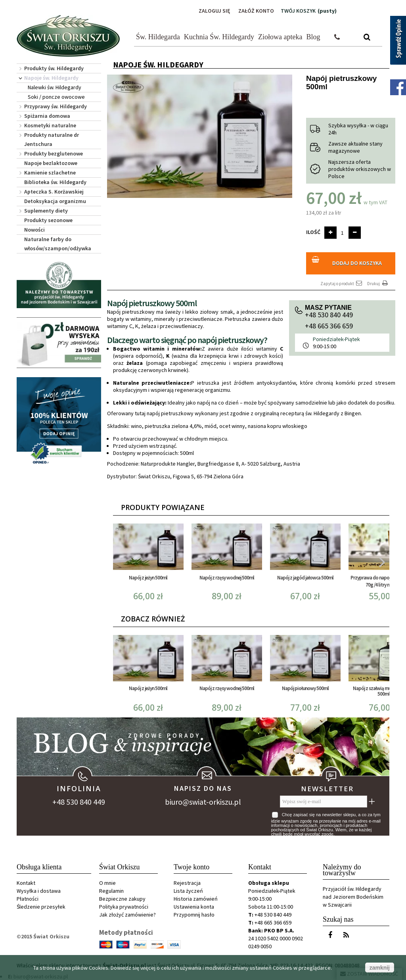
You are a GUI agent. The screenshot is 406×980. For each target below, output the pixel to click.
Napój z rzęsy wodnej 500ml (227, 578)
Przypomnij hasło (194, 915)
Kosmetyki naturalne (50, 125)
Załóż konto (256, 11)
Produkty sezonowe (48, 220)
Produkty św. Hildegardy (54, 68)
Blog (313, 37)
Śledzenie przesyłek (41, 907)
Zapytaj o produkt (342, 283)
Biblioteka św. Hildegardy (55, 182)
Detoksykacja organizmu (55, 201)
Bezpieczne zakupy (122, 899)
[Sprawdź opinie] (398, 42)
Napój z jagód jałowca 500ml (305, 578)
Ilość (313, 232)
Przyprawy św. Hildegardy (56, 106)
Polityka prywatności (124, 907)
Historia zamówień (196, 899)
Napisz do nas (203, 788)
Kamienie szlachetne (50, 173)
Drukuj (378, 283)
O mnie (107, 883)
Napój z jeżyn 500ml (148, 578)
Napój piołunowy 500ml (305, 688)
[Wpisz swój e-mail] (324, 802)
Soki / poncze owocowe (56, 97)
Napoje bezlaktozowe (51, 163)
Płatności (28, 899)
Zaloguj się (214, 11)
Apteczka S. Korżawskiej (54, 192)
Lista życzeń (188, 891)
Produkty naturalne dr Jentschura (52, 139)
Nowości (34, 230)
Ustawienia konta (194, 907)
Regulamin (111, 891)
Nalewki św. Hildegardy (55, 87)
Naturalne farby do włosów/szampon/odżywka (58, 244)
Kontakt (26, 883)
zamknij (380, 968)
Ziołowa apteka (280, 37)
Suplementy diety (46, 211)
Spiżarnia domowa (47, 116)
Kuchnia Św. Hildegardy (219, 37)
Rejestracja (187, 883)
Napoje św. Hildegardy (51, 78)
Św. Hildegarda (158, 37)
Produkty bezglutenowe (54, 153)
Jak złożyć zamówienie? (127, 915)
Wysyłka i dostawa (39, 891)
